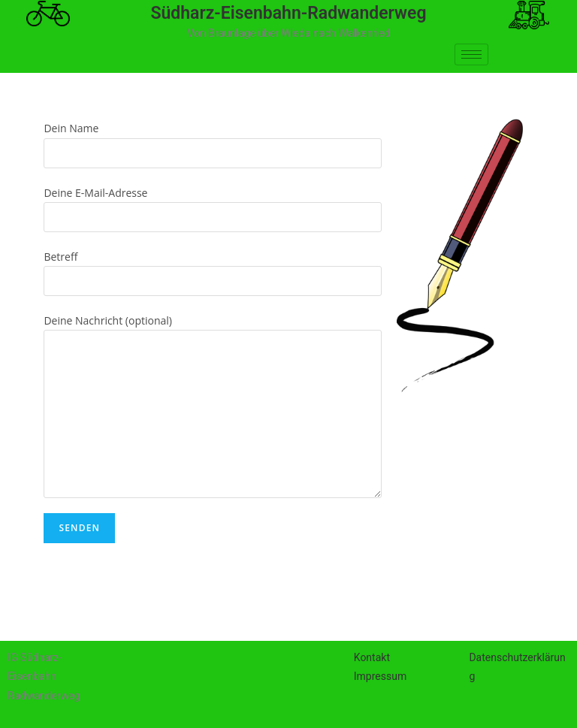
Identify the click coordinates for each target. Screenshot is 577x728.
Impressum (380, 676)
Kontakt (372, 657)
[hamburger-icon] (471, 54)
